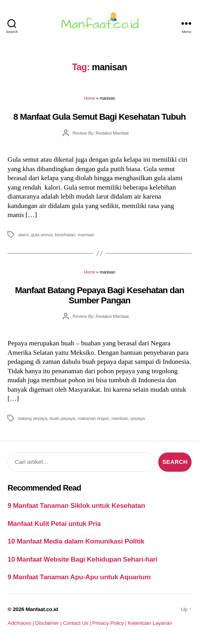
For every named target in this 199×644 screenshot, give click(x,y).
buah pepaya (62, 418)
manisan (86, 234)
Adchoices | (21, 623)
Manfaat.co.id (42, 609)
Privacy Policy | (110, 623)
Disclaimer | (49, 623)
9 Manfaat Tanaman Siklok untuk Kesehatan (76, 505)
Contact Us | (78, 623)
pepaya (138, 418)
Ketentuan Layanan (150, 623)
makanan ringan (93, 418)
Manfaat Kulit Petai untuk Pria (54, 524)
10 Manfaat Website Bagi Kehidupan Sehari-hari (82, 559)
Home (89, 98)
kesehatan (65, 234)
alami (23, 234)
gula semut (42, 234)
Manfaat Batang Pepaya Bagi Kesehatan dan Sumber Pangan (99, 295)
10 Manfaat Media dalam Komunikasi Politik (76, 541)
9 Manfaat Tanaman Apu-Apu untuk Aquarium (79, 577)
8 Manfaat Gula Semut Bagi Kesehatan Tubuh (99, 117)
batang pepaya (33, 418)
